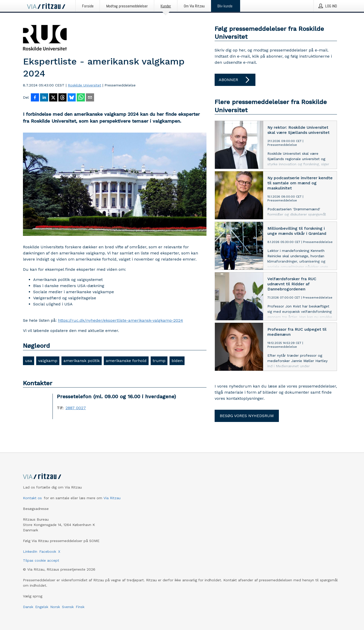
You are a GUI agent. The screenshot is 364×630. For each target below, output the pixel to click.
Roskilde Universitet (84, 85)
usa (29, 361)
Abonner (235, 80)
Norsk (55, 607)
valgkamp (48, 361)
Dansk (28, 607)
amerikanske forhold (126, 361)
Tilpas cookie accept (41, 560)
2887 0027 (76, 408)
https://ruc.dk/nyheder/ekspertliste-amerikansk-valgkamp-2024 (120, 320)
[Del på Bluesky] (72, 98)
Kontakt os (32, 498)
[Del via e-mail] (90, 98)
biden (177, 361)
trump (159, 361)
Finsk (80, 607)
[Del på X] (53, 98)
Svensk (68, 607)
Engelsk (42, 607)
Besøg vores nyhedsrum (247, 416)
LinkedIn (30, 551)
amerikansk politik (82, 361)
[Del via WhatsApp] (81, 98)
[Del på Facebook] (35, 98)
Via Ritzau (112, 498)
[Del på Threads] (62, 98)
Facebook (48, 551)
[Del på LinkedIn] (44, 98)
